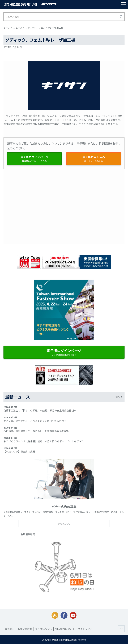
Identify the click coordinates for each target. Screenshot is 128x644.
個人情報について (65, 629)
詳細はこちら (64, 524)
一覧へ (117, 397)
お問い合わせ (25, 629)
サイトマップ (85, 629)
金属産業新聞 (28, 534)
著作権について (44, 629)
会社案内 (10, 629)
